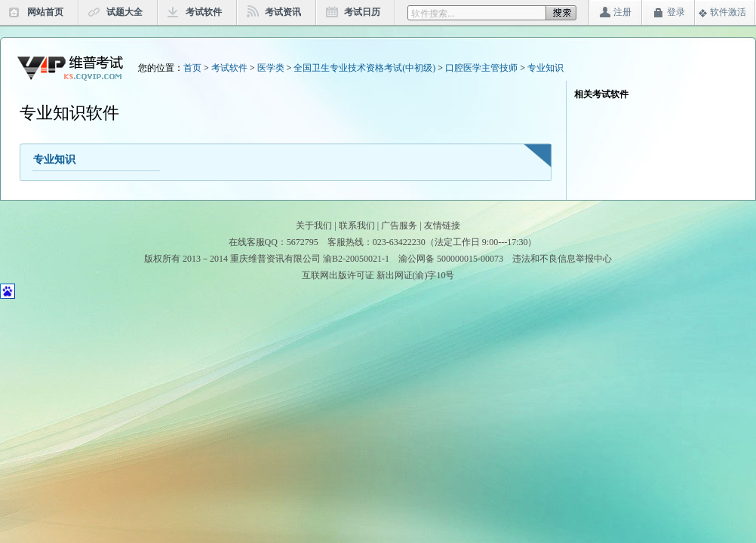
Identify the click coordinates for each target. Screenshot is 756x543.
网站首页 (45, 12)
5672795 (303, 242)
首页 (192, 68)
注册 (622, 12)
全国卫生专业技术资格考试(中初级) (364, 68)
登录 (676, 12)
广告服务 (399, 225)
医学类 (271, 68)
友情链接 (442, 225)
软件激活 (728, 12)
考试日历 (362, 12)
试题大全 (124, 12)
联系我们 (357, 225)
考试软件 (204, 12)
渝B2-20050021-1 (356, 259)
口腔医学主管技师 (481, 68)
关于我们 (314, 225)
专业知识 (545, 68)
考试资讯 (283, 12)
